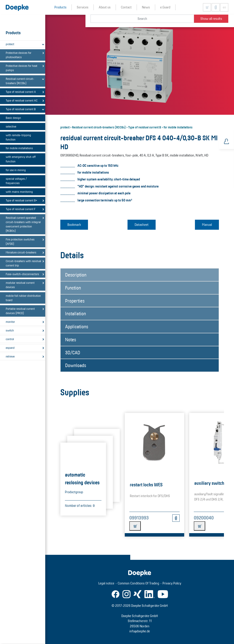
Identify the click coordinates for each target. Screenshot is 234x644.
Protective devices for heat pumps (21, 68)
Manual (207, 225)
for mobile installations (19, 148)
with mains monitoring (19, 192)
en (224, 7)
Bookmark (74, 225)
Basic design (13, 118)
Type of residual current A (21, 92)
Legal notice (106, 583)
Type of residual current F (21, 209)
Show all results (211, 19)
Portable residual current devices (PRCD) (20, 311)
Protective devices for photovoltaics (19, 55)
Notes (71, 339)
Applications (77, 326)
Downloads (76, 365)
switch (10, 330)
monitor (10, 322)
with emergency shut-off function (21, 159)
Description (76, 275)
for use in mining (16, 170)
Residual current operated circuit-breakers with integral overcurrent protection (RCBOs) (23, 224)
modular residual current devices (20, 285)
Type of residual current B (21, 109)
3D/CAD (73, 352)
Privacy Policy (172, 583)
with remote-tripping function (18, 137)
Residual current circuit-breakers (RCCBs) (20, 81)
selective (11, 126)
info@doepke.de (140, 631)
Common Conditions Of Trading (138, 583)
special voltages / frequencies (16, 181)
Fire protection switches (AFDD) (20, 241)
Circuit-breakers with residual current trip (23, 263)
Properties (75, 301)
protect (10, 44)
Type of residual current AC (22, 100)
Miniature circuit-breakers (21, 252)
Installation (76, 313)
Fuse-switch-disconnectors (22, 274)
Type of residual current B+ (21, 200)
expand (10, 348)
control (10, 339)
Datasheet (142, 225)
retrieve (10, 356)
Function (73, 288)
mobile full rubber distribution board (23, 298)
